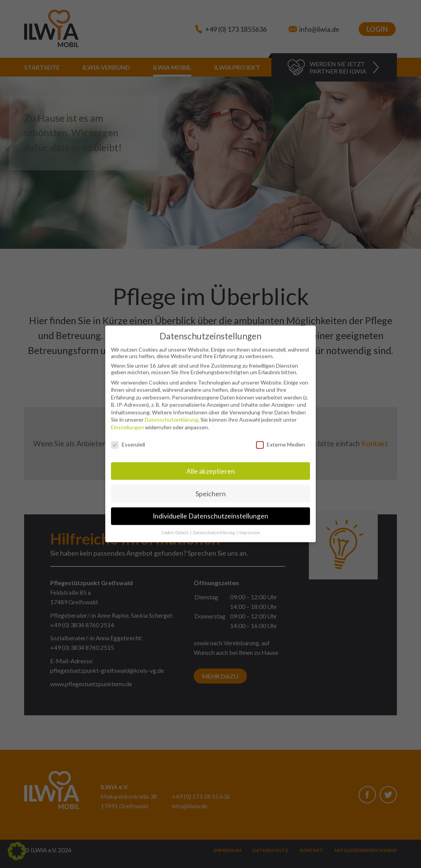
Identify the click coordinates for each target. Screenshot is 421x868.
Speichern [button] (211, 487)
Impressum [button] (250, 527)
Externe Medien (281, 438)
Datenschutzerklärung (171, 414)
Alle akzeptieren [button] (211, 465)
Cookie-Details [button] (175, 527)
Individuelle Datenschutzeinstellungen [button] (210, 510)
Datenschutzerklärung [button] (214, 527)
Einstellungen (127, 421)
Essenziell (128, 438)
